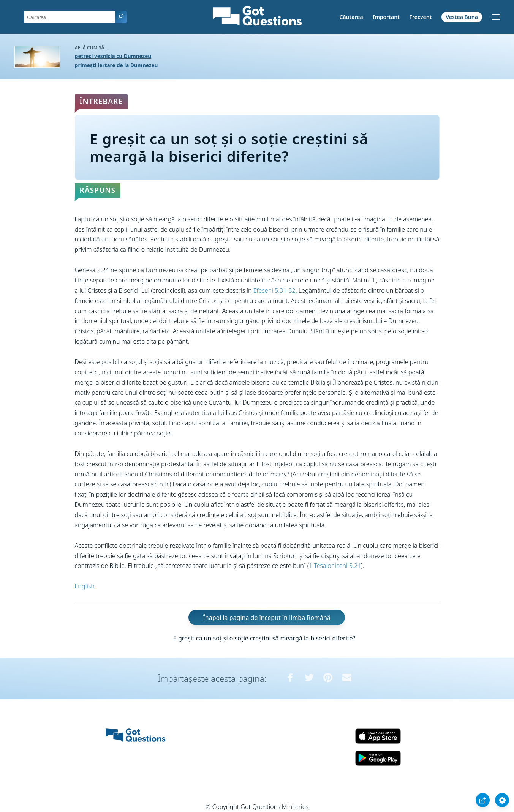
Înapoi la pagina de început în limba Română (266, 618)
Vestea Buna (462, 17)
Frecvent (420, 17)
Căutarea (351, 17)
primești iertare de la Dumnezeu (116, 65)
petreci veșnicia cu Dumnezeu (113, 56)
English (85, 586)
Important (386, 17)
